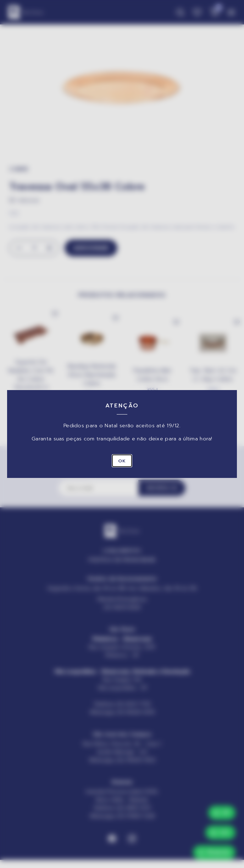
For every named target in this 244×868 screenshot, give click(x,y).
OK (122, 461)
